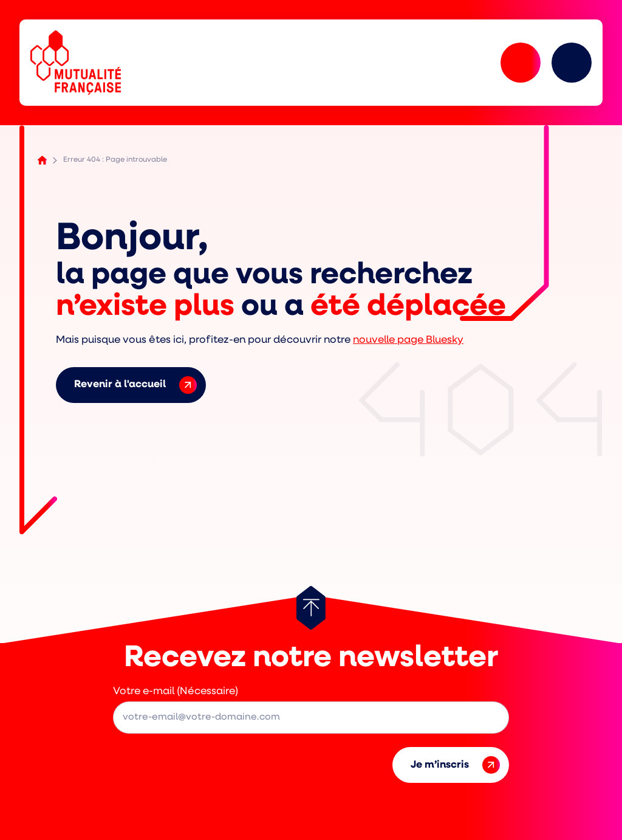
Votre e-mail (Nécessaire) (176, 691)
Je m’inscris (455, 765)
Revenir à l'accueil (135, 385)
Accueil (42, 160)
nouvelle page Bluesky (408, 340)
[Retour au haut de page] (311, 608)
